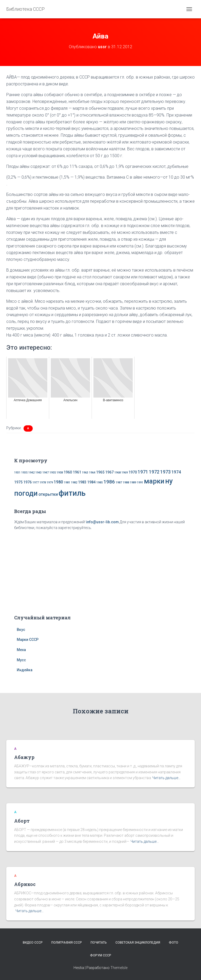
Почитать (99, 943)
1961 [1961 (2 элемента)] (77, 472)
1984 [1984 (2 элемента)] (91, 482)
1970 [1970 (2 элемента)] (133, 472)
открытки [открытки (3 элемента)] (48, 494)
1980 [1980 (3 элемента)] (58, 482)
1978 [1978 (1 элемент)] (43, 483)
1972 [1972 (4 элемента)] (154, 472)
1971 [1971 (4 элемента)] (143, 472)
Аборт (22, 821)
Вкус (21, 630)
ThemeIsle (119, 968)
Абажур (24, 757)
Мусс (21, 660)
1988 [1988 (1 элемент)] (126, 483)
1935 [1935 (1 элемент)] (24, 473)
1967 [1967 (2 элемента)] (109, 472)
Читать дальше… (166, 778)
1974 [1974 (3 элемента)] (176, 472)
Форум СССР (101, 955)
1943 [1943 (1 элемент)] (38, 473)
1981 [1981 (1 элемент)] (67, 483)
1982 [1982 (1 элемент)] (74, 483)
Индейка (25, 670)
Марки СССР (28, 640)
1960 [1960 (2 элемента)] (68, 472)
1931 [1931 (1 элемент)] (17, 473)
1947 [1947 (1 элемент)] (46, 473)
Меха (21, 650)
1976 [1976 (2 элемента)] (27, 482)
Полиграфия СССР (67, 943)
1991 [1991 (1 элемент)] (140, 483)
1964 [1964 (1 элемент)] (92, 473)
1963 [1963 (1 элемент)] (85, 473)
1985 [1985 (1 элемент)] (99, 483)
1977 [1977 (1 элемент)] (36, 483)
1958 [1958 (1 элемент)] (60, 473)
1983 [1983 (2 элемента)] (82, 482)
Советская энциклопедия (138, 943)
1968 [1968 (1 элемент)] (118, 473)
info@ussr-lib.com (102, 522)
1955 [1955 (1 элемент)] (53, 473)
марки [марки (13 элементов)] (154, 481)
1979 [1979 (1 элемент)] (50, 483)
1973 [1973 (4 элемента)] (165, 472)
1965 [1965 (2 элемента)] (100, 472)
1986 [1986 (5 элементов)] (109, 482)
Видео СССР (33, 943)
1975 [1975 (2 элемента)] (18, 482)
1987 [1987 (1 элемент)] (119, 483)
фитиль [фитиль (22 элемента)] (72, 493)
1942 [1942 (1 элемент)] (31, 473)
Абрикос (25, 884)
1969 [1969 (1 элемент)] (125, 473)
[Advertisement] (100, 571)
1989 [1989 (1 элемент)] (133, 483)
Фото (174, 943)
